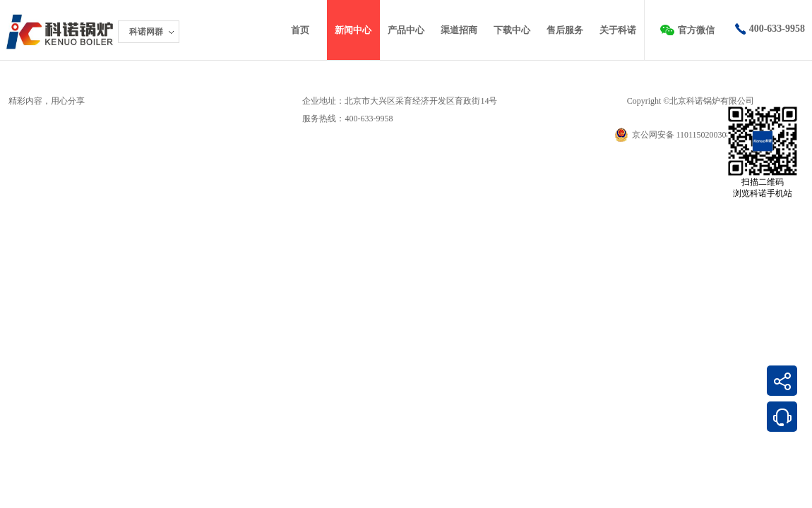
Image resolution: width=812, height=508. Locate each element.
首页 (300, 30)
